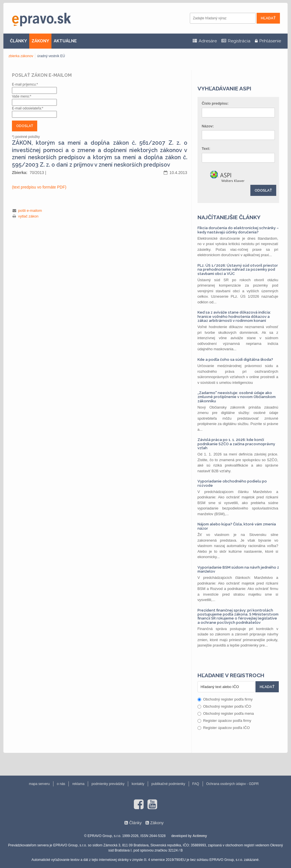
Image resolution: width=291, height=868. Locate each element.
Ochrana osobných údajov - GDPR (233, 784)
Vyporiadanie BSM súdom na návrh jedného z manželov (238, 569)
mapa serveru (39, 784)
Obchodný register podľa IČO (224, 706)
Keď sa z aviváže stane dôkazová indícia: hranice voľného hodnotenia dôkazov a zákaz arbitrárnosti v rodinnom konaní (234, 316)
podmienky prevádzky (108, 784)
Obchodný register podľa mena (226, 713)
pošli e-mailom (30, 211)
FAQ (196, 784)
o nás (61, 784)
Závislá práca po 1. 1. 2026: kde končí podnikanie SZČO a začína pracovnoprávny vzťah (236, 444)
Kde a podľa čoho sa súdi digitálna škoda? (235, 360)
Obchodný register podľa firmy (225, 699)
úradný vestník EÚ (51, 56)
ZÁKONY (40, 41)
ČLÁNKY (18, 41)
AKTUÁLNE (65, 41)
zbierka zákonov (21, 56)
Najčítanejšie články (229, 217)
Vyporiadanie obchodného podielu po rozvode (232, 483)
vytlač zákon (28, 216)
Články (135, 823)
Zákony (157, 823)
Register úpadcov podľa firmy (224, 721)
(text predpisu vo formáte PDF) (39, 187)
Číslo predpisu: (215, 103)
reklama (78, 784)
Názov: (208, 126)
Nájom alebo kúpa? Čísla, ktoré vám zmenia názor (237, 526)
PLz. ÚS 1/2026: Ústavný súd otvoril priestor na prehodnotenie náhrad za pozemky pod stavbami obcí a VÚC (238, 270)
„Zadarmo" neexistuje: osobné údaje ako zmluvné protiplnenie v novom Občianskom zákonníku (237, 397)
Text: (206, 149)
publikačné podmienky (168, 784)
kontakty (138, 784)
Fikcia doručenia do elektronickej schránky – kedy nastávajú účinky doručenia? (238, 230)
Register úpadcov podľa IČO (224, 728)
